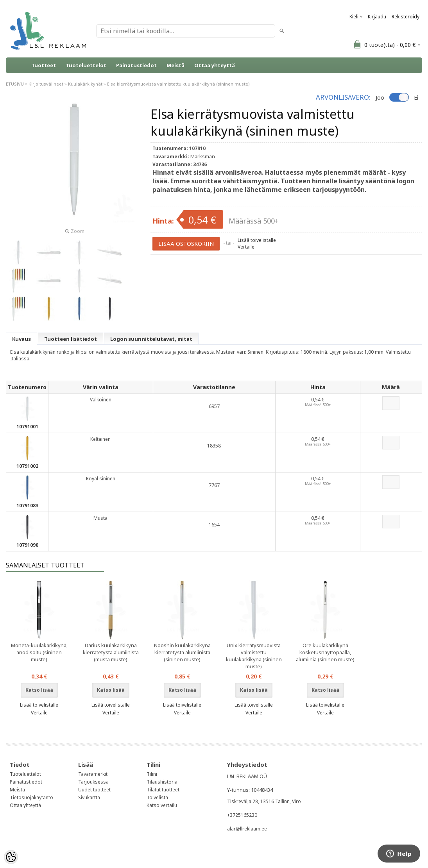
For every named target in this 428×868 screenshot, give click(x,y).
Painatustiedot (136, 65)
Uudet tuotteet (94, 790)
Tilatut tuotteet (163, 790)
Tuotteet (44, 65)
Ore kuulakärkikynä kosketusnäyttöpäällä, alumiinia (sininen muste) (325, 652)
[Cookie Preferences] (11, 857)
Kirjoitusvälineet (46, 84)
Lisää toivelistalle (257, 240)
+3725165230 (242, 815)
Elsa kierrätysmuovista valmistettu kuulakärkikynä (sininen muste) (178, 84)
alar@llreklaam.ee (247, 829)
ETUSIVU (15, 84)
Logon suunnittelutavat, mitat (151, 339)
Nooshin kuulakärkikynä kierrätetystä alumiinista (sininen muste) (182, 652)
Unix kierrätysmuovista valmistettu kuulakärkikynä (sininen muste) (254, 656)
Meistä (175, 65)
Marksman (203, 156)
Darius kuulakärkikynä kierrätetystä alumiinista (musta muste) (111, 652)
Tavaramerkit (93, 774)
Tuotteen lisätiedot (71, 339)
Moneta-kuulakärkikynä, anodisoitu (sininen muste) (39, 652)
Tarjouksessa (93, 782)
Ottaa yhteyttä (215, 65)
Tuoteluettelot (86, 65)
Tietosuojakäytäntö (31, 797)
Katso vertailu (162, 805)
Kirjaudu (377, 17)
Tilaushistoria (162, 782)
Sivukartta (89, 797)
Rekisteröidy (406, 17)
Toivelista (157, 797)
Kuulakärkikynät (85, 84)
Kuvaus (21, 339)
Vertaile (246, 247)
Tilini (152, 774)
